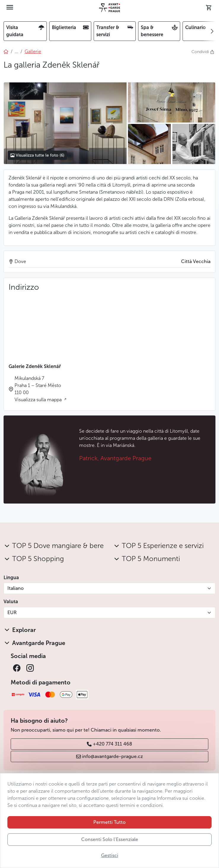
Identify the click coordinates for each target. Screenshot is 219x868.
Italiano (16, 588)
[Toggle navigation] (10, 8)
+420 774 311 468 (109, 744)
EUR (12, 613)
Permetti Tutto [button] (109, 822)
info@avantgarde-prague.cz (109, 756)
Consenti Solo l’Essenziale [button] (110, 839)
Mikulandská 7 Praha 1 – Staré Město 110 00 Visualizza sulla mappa (39, 389)
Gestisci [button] (110, 855)
